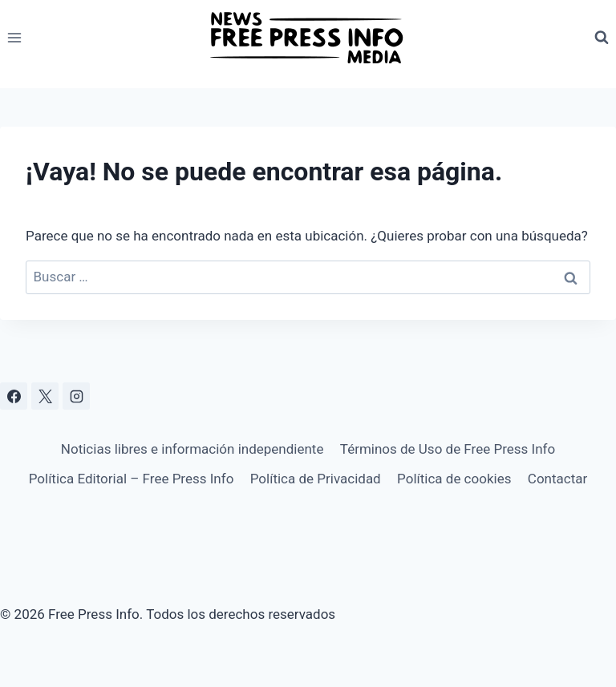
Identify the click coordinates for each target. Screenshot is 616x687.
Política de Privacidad (316, 479)
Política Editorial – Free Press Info (132, 479)
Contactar (557, 479)
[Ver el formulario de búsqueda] (602, 38)
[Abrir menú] (15, 37)
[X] (45, 396)
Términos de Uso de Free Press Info (448, 449)
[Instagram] (76, 396)
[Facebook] (14, 396)
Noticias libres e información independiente (192, 449)
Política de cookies (454, 479)
